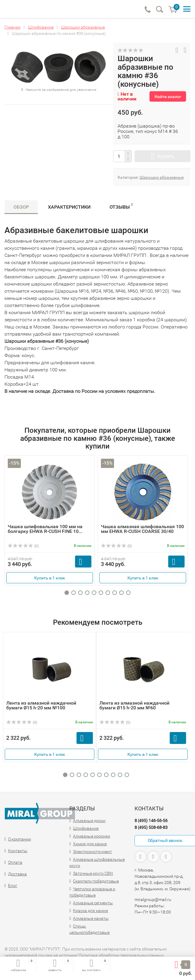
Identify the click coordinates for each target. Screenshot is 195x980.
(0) (23, 546)
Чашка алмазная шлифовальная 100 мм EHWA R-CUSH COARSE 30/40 (142, 529)
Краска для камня (91, 911)
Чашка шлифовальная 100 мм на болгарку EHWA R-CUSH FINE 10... (45, 529)
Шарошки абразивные (162, 177)
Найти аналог (168, 97)
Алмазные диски (89, 821)
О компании (19, 839)
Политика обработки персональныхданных (121, 955)
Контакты (18, 851)
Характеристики (69, 207)
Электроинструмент (92, 852)
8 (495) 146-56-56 (151, 821)
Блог (13, 886)
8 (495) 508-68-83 (151, 827)
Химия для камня (90, 844)
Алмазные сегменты (93, 903)
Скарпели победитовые (96, 881)
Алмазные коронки (92, 836)
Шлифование (86, 828)
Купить (166, 156)
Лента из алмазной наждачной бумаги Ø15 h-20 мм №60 (134, 705)
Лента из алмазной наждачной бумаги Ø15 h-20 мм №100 (41, 705)
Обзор (21, 207)
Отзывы (121, 206)
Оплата (15, 862)
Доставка (17, 874)
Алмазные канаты (91, 918)
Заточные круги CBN (93, 873)
